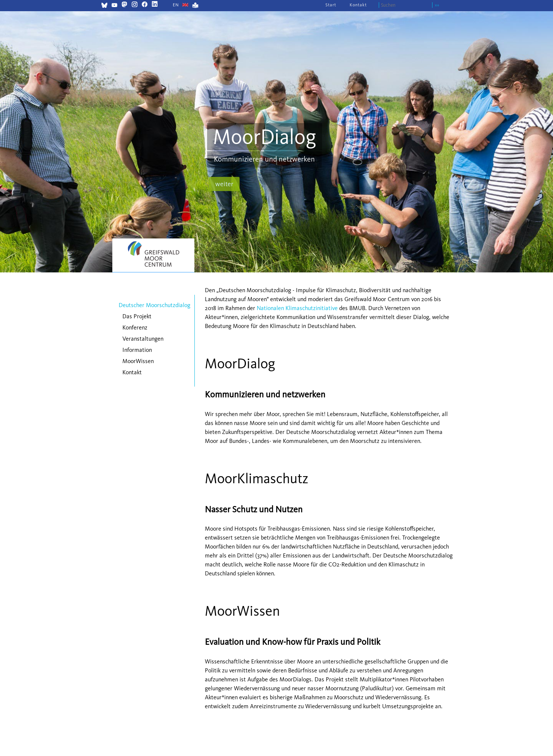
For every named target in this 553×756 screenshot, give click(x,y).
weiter (224, 184)
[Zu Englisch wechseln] (176, 5)
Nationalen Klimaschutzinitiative (297, 308)
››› (437, 5)
